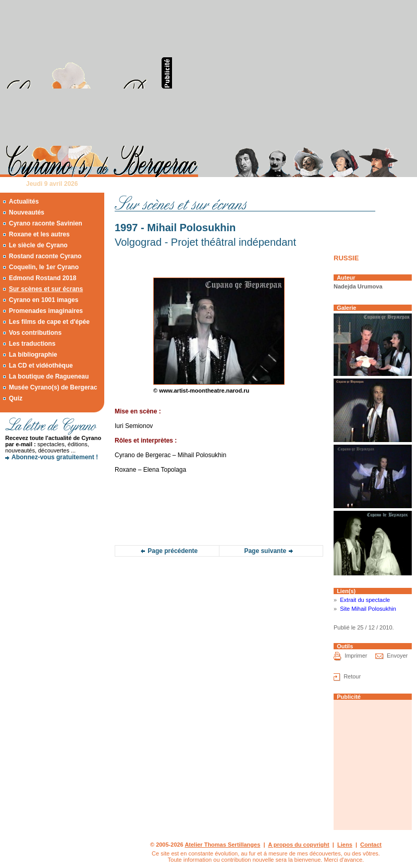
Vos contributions (35, 333)
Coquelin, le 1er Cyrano (44, 267)
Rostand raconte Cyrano (45, 256)
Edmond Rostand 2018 (42, 278)
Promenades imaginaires (46, 311)
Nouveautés (27, 212)
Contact (371, 845)
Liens (345, 845)
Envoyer (397, 656)
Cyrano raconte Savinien (46, 223)
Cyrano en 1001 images (44, 300)
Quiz (16, 398)
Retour (352, 676)
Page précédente (173, 551)
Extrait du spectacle (365, 600)
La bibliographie (33, 355)
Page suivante (265, 551)
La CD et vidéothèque (41, 366)
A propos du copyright (299, 845)
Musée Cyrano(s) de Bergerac (53, 387)
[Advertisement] (287, 73)
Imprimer (356, 656)
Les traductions (32, 344)
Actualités (24, 202)
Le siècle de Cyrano (38, 245)
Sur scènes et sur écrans (46, 289)
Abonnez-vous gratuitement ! (55, 457)
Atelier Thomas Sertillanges (222, 845)
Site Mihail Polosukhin (368, 609)
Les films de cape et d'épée (49, 322)
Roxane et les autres (39, 234)
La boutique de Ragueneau (49, 376)
